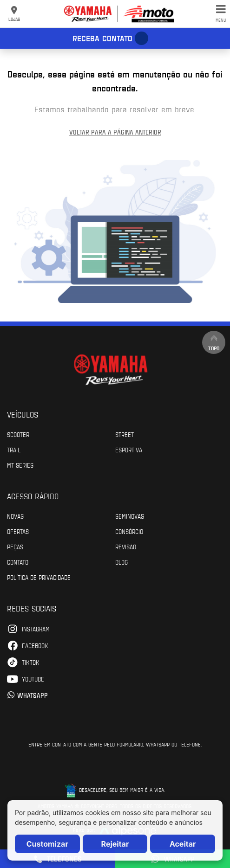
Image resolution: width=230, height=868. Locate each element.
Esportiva (129, 450)
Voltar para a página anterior (115, 132)
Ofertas (18, 531)
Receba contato (102, 38)
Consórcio (129, 531)
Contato (18, 562)
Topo (214, 342)
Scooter (18, 434)
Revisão (126, 547)
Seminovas (130, 516)
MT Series (20, 465)
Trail (14, 450)
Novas (15, 516)
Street (125, 434)
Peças (15, 547)
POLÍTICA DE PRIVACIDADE (39, 577)
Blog (122, 562)
